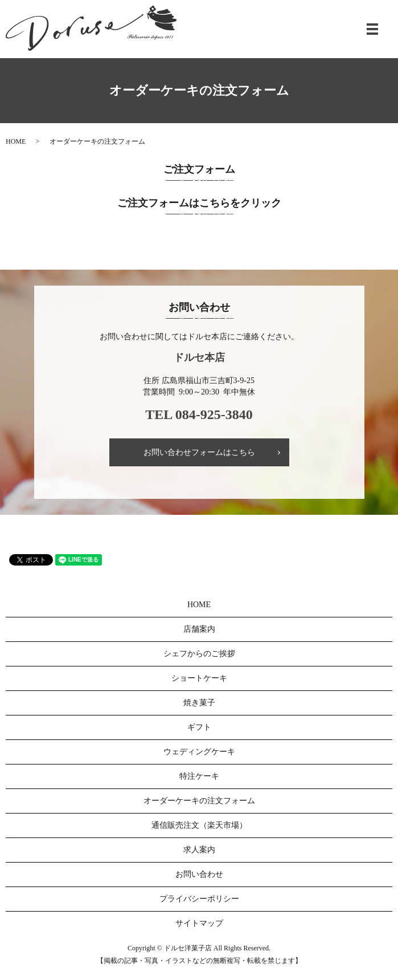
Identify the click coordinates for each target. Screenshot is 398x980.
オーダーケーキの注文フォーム (199, 801)
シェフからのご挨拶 (199, 654)
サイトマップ (199, 923)
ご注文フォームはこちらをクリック (199, 203)
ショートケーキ (199, 678)
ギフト (199, 727)
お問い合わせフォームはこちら (199, 452)
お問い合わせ (199, 874)
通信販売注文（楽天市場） (199, 825)
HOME (16, 141)
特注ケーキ (199, 776)
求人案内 (199, 850)
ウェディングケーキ (199, 752)
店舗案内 (199, 629)
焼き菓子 (199, 703)
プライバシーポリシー (199, 899)
